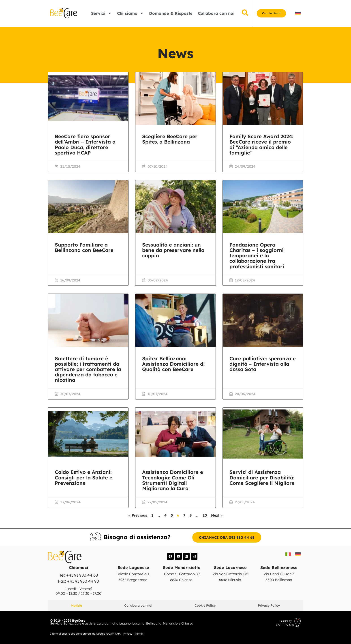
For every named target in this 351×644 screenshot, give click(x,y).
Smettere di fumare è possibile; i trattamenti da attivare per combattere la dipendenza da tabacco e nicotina (88, 369)
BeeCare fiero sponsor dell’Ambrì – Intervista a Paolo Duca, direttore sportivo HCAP (85, 145)
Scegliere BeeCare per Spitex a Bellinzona (170, 139)
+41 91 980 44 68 (82, 575)
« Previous (138, 515)
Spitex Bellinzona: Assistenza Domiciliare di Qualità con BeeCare (173, 364)
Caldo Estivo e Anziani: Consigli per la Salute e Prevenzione (84, 477)
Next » (217, 515)
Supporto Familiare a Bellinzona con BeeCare (84, 247)
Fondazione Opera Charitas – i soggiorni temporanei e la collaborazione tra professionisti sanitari (257, 256)
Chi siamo (130, 13)
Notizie (77, 605)
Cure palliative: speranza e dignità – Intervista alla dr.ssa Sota (263, 364)
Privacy (128, 633)
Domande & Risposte (171, 13)
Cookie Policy (205, 605)
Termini (140, 633)
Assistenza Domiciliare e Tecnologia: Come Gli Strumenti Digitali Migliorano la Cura (173, 480)
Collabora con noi (216, 13)
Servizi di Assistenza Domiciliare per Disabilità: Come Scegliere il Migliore (262, 477)
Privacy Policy (269, 605)
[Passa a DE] (298, 13)
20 (205, 515)
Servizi (101, 13)
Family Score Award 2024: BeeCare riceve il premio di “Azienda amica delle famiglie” (261, 145)
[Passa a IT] (288, 554)
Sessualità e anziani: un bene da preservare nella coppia (173, 250)
